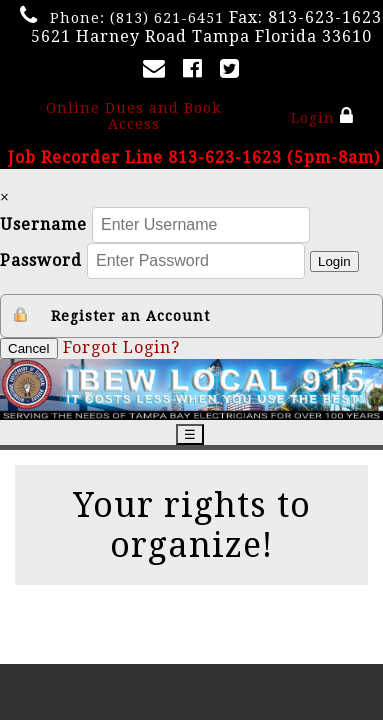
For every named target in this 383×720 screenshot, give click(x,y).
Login (322, 116)
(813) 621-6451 (167, 18)
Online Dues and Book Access (133, 116)
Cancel (29, 348)
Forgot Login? (121, 347)
